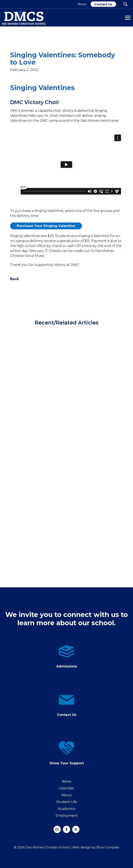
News (67, 781)
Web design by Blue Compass (96, 847)
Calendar (66, 788)
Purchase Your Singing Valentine (46, 226)
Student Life (67, 802)
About (66, 795)
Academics (66, 809)
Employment (67, 816)
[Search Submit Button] (125, 4)
